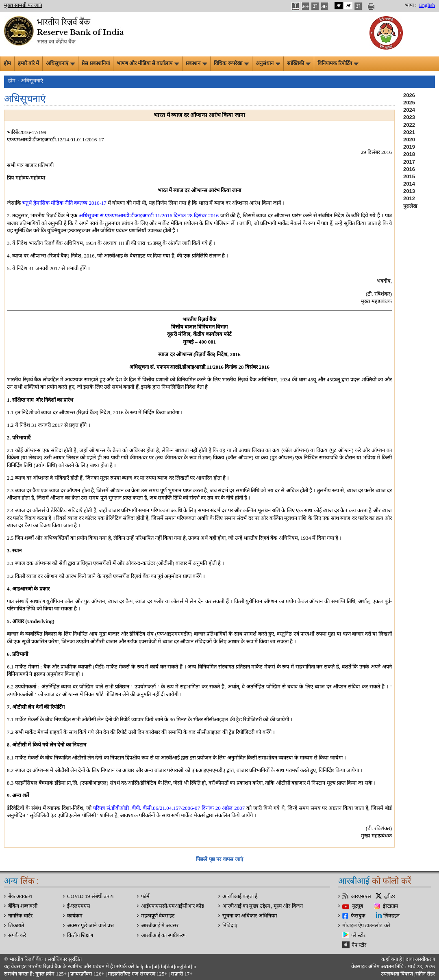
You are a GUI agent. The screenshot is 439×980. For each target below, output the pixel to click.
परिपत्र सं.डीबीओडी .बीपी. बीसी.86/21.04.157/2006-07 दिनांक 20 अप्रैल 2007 (169, 808)
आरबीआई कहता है (240, 896)
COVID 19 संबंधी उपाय (90, 896)
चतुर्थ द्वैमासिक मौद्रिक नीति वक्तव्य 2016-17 (64, 203)
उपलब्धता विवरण (397, 974)
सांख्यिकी (299, 63)
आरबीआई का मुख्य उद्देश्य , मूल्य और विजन (263, 906)
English (427, 5)
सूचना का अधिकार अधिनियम (250, 916)
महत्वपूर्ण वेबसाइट (158, 916)
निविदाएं (230, 926)
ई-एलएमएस (79, 906)
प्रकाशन (196, 63)
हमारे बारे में (28, 63)
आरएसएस (361, 896)
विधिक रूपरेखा (231, 63)
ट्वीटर (390, 896)
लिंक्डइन (391, 916)
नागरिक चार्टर (20, 916)
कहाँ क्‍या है (392, 959)
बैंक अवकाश (20, 896)
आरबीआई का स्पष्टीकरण (164, 935)
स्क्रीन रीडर (425, 974)
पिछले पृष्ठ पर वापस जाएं (219, 859)
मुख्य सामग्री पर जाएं (23, 5)
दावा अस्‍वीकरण (420, 959)
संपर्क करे (17, 935)
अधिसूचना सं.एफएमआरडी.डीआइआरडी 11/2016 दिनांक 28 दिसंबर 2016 (149, 215)
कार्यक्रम (75, 916)
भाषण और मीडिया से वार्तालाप (148, 63)
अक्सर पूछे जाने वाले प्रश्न (90, 926)
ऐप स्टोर (359, 945)
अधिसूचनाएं (60, 63)
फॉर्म (145, 896)
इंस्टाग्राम (391, 906)
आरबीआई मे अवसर (160, 926)
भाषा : (411, 5)
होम (7, 63)
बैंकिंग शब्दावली (23, 906)
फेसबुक (358, 916)
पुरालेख (410, 206)
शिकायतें (16, 926)
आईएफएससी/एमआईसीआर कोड (173, 906)
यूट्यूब (358, 906)
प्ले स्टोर (358, 935)
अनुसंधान (268, 63)
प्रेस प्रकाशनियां (96, 63)
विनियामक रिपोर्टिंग (338, 63)
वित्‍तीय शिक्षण (80, 935)
